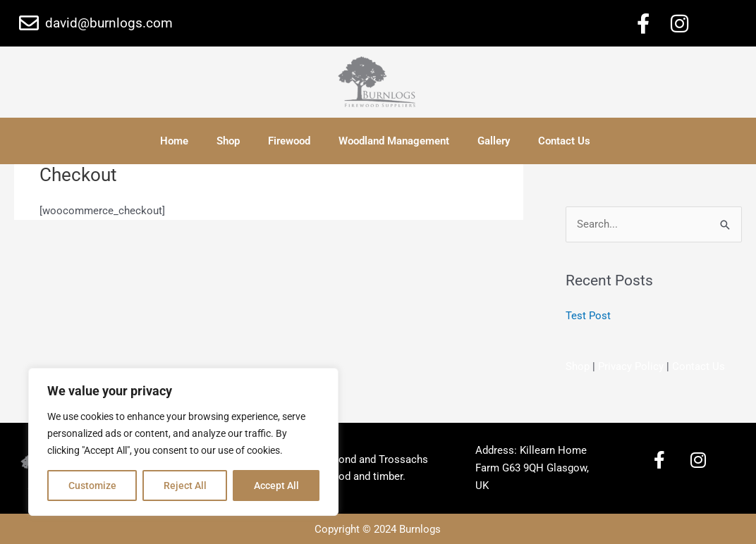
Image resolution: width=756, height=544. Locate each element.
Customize (92, 486)
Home (174, 141)
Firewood (289, 141)
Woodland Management (394, 141)
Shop (228, 141)
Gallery (494, 141)
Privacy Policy (631, 366)
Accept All (276, 486)
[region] (183, 442)
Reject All (185, 486)
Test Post (588, 316)
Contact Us (564, 141)
